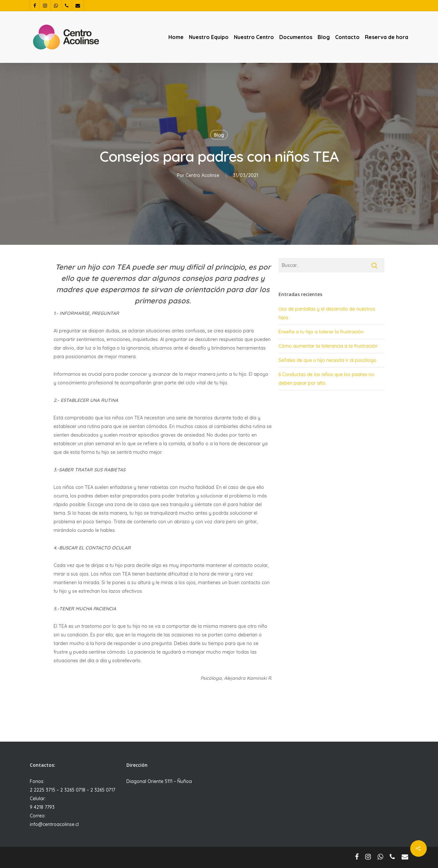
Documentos (296, 37)
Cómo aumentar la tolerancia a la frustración (328, 346)
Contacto (347, 37)
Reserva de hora (387, 37)
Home (176, 37)
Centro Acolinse (202, 175)
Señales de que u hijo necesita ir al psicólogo (328, 360)
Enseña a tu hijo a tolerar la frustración (321, 332)
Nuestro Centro (254, 37)
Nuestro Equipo (209, 37)
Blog (324, 37)
